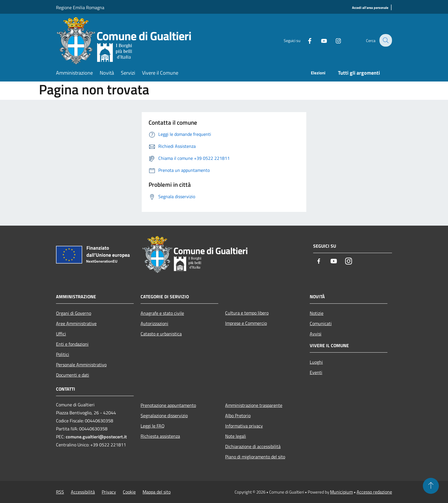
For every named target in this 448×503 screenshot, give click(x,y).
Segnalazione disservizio (164, 415)
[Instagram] (334, 40)
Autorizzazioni (154, 323)
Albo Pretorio (238, 415)
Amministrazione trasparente (254, 405)
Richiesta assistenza (160, 436)
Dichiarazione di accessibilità (253, 446)
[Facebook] (306, 40)
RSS (60, 492)
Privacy (109, 492)
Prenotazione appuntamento (168, 405)
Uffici (61, 334)
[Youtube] (320, 40)
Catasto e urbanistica (161, 334)
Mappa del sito (157, 492)
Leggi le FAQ (153, 426)
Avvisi (316, 334)
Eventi (316, 372)
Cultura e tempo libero (247, 313)
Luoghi (316, 362)
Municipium (341, 492)
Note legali (236, 436)
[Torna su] (431, 486)
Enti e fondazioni (72, 344)
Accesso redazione (374, 492)
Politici (63, 354)
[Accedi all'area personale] (370, 8)
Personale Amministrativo (81, 365)
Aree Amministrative (76, 323)
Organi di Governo (74, 313)
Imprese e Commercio (246, 323)
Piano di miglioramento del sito (255, 457)
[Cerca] (385, 40)
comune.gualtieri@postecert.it (96, 437)
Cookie (129, 492)
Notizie (317, 313)
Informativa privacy (244, 426)
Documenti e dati (73, 375)
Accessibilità (83, 492)
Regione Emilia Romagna (80, 7)
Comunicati (321, 323)
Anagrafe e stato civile (162, 313)
